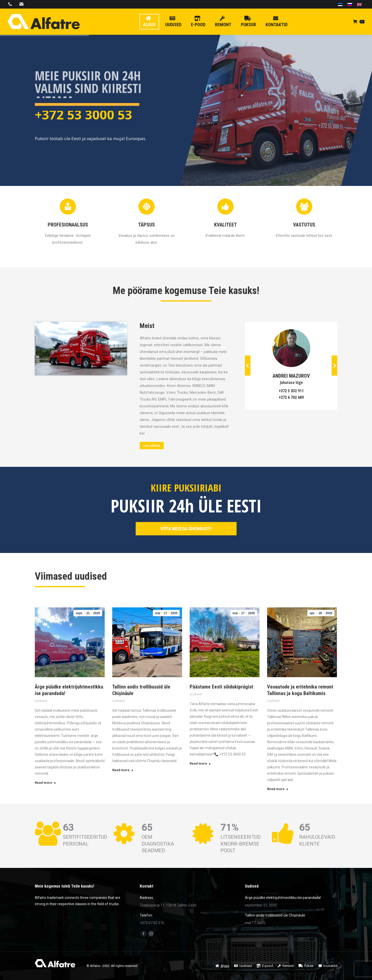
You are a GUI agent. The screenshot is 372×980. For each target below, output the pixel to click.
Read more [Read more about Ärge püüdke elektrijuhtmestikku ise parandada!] (45, 783)
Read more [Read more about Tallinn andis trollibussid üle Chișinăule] (123, 770)
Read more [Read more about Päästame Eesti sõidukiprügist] (200, 763)
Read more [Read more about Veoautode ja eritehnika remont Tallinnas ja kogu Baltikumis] (278, 789)
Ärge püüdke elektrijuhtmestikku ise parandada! (283, 898)
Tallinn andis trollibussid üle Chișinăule (275, 915)
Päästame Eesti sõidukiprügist (221, 687)
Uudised (41, 701)
